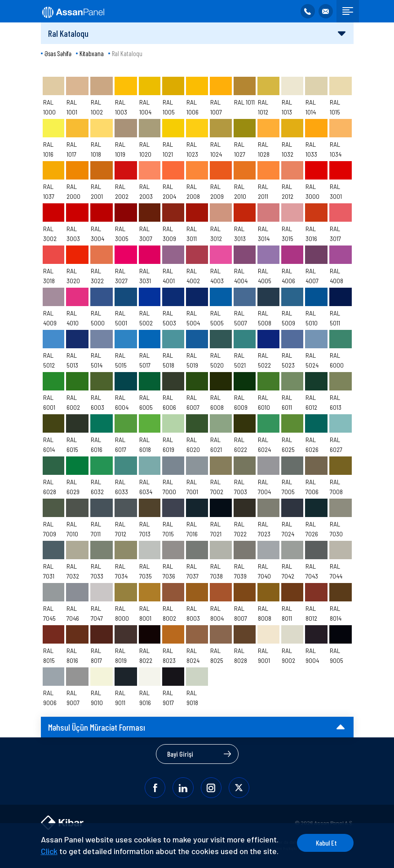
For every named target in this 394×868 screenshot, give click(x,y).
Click (83, 839)
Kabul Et (319, 831)
